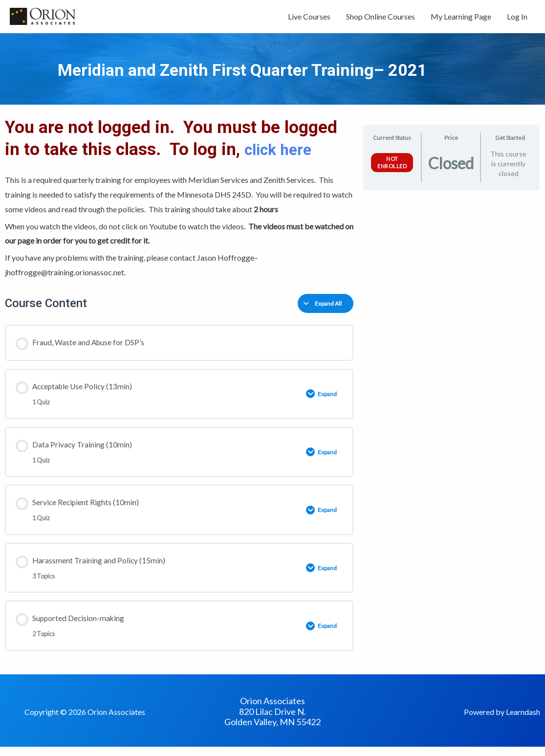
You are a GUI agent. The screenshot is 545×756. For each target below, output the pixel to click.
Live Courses (309, 18)
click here (284, 154)
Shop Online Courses (381, 18)
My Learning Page (461, 18)
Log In (517, 18)
